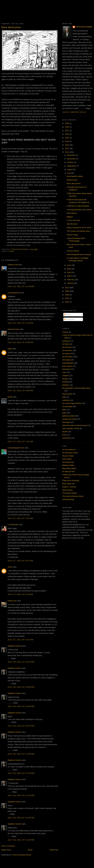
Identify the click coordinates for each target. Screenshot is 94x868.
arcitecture (66, 341)
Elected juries (72, 180)
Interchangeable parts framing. (79, 254)
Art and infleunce (69, 450)
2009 (67, 291)
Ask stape (66, 360)
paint (64, 413)
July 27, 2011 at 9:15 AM (20, 594)
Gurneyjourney (68, 462)
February (71, 280)
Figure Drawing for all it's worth (79, 227)
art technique (67, 357)
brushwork (66, 369)
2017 (67, 131)
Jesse (10, 567)
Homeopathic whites (75, 176)
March (70, 276)
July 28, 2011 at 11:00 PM (21, 754)
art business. (67, 350)
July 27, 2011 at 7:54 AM (20, 518)
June (69, 265)
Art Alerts (66, 344)
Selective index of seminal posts (75, 425)
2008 (67, 295)
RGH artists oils (68, 484)
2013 (67, 145)
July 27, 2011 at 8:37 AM (20, 561)
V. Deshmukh (13, 525)
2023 (67, 127)
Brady (10, 397)
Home (30, 850)
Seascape (66, 422)
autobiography (68, 363)
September (72, 166)
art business (67, 347)
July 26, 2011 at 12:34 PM (21, 286)
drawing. (66, 385)
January (71, 283)
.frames (65, 332)
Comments (69, 319)
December (72, 155)
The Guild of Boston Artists (73, 496)
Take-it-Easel (67, 490)
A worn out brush (73, 220)
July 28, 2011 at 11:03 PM (21, 795)
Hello (64, 397)
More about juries (74, 183)
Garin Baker (67, 459)
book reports (67, 366)
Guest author (67, 394)
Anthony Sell (13, 265)
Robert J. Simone (69, 487)
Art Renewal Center (70, 453)
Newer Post (6, 850)
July (69, 173)
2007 (67, 298)
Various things (72, 235)
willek (10, 349)
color (64, 372)
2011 (67, 152)
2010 (67, 288)
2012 (67, 149)
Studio (65, 432)
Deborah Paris (13, 329)
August (70, 169)
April (69, 272)
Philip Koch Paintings (71, 480)
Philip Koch (12, 601)
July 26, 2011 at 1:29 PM (20, 323)
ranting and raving (69, 419)
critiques (66, 376)
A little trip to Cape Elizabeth (78, 206)
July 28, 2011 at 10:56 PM (21, 687)
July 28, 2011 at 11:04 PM (21, 840)
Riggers (70, 217)
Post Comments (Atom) (22, 855)
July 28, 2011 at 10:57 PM (21, 726)
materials (66, 400)
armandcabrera (14, 293)
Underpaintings (68, 499)
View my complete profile (74, 112)
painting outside (68, 416)
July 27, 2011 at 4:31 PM (20, 640)
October (71, 162)
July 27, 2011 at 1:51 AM (20, 442)
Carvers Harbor (73, 251)
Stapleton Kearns (15, 646)
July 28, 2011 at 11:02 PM (21, 773)
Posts (67, 315)
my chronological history (72, 403)
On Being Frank (68, 471)
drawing (65, 382)
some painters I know (71, 428)
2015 (67, 138)
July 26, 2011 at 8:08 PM (20, 342)
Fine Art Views (68, 456)
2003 (67, 302)
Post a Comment (8, 846)
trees (64, 435)
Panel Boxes (72, 213)
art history (66, 354)
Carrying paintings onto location (79, 210)
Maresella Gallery (69, 468)
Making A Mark (68, 465)
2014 (67, 141)
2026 (67, 123)
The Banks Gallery (70, 493)
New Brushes (72, 224)
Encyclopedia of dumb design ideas (76, 388)
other (11, 251)
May (69, 269)
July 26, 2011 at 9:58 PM (20, 391)
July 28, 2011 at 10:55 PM (21, 662)
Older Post (54, 850)
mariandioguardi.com (16, 448)
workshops (66, 438)
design (65, 379)
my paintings (67, 406)
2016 (67, 134)
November (72, 159)
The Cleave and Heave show (78, 231)
